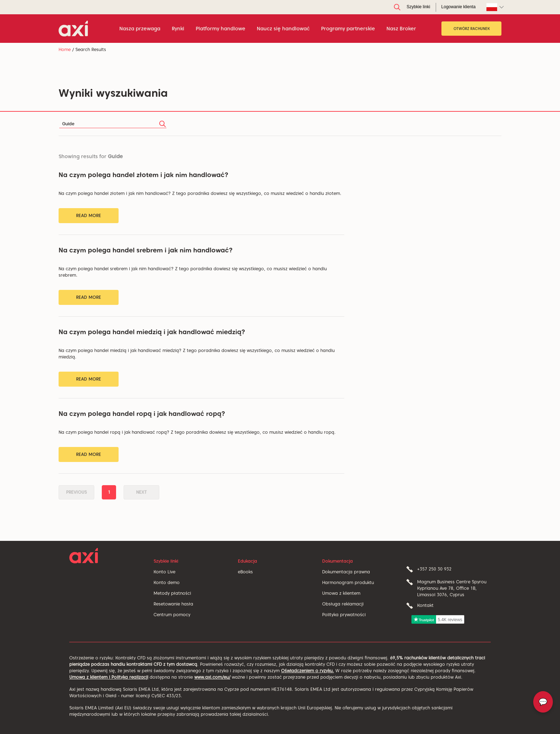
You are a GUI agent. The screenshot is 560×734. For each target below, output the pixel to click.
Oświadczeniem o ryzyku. (307, 671)
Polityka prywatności (344, 615)
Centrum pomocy (172, 615)
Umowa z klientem (341, 593)
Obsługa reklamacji (343, 604)
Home (65, 49)
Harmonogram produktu (348, 582)
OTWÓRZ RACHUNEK (472, 29)
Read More (89, 215)
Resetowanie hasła (173, 604)
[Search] (113, 124)
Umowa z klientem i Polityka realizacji (109, 677)
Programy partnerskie (348, 29)
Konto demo (167, 582)
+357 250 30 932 (434, 569)
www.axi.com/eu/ (212, 677)
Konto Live (164, 572)
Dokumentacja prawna (346, 572)
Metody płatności (172, 593)
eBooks (245, 572)
